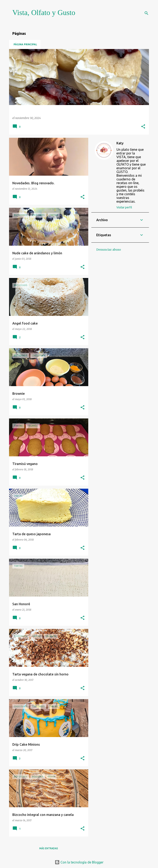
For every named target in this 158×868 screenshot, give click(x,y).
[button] (143, 127)
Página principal (25, 44)
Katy (120, 143)
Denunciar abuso (109, 250)
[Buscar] (146, 13)
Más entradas (49, 848)
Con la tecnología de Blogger (79, 862)
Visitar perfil (124, 207)
